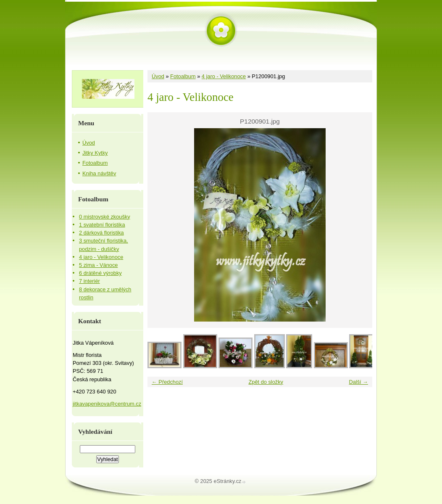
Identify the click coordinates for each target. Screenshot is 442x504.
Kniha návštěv (99, 173)
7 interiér (89, 281)
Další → (358, 382)
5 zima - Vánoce (98, 265)
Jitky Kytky (95, 153)
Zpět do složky (266, 382)
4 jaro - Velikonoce (224, 76)
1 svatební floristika (102, 225)
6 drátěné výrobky (100, 273)
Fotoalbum (183, 76)
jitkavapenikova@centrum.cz (107, 404)
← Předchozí (167, 382)
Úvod (158, 76)
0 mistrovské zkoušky (105, 217)
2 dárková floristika (101, 233)
